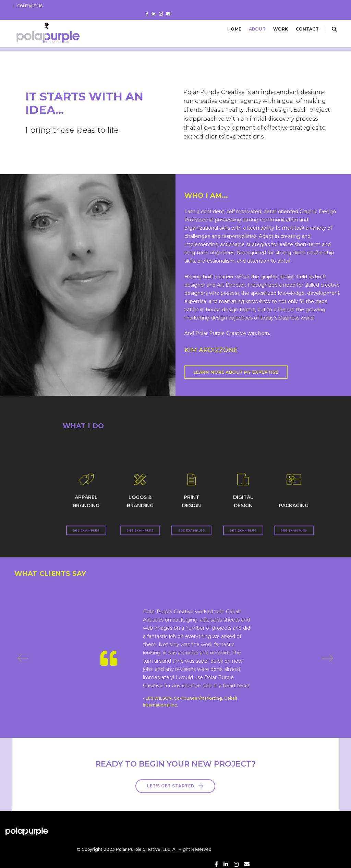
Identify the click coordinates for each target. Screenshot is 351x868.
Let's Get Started (175, 778)
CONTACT (303, 29)
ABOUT (253, 29)
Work (276, 29)
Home (230, 29)
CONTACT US (33, 6)
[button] (328, 657)
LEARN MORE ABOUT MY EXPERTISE (231, 375)
